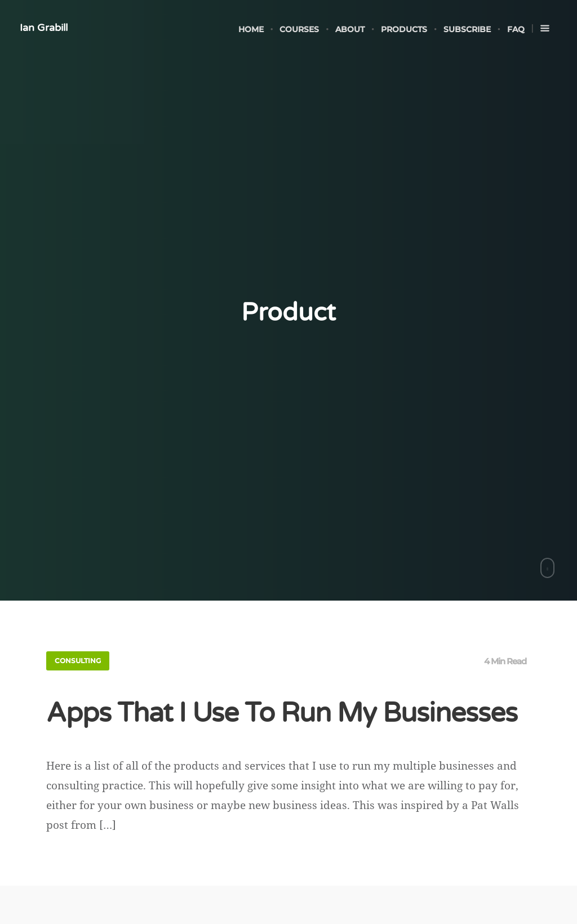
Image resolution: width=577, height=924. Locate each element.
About (350, 29)
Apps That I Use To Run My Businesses (282, 713)
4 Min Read (505, 661)
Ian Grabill (44, 28)
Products (404, 29)
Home (251, 29)
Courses (299, 29)
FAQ (516, 29)
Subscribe (467, 29)
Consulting (78, 661)
